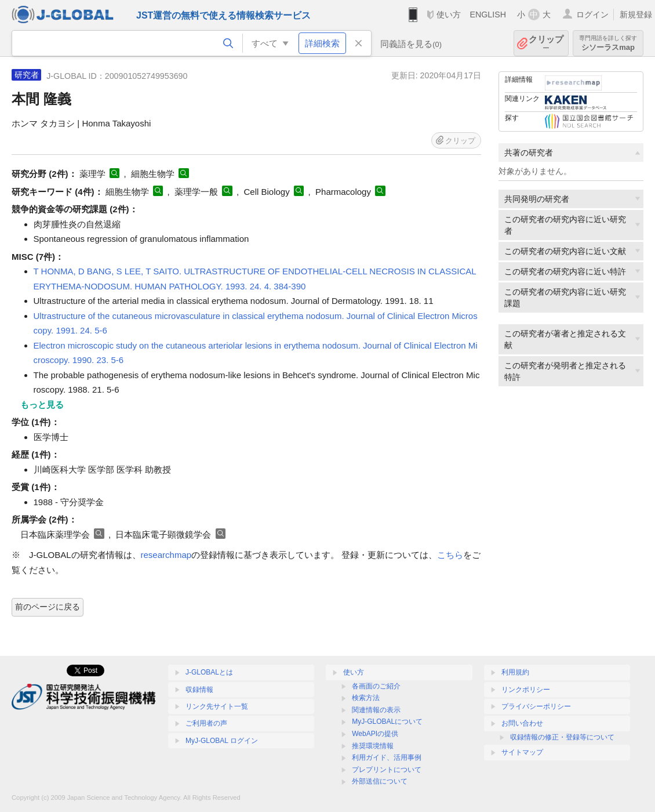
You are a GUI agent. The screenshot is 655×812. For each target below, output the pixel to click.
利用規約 (515, 672)
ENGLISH (488, 14)
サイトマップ (522, 752)
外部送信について (380, 781)
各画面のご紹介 (376, 686)
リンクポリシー (526, 690)
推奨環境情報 (373, 746)
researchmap (166, 555)
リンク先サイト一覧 (217, 706)
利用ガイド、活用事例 (387, 757)
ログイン (592, 14)
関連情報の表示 (376, 710)
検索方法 (366, 698)
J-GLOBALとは (209, 672)
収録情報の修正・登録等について (562, 737)
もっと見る (42, 405)
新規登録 (636, 14)
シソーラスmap (608, 43)
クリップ (546, 43)
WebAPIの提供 (375, 734)
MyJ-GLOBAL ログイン (222, 741)
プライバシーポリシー (536, 706)
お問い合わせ (522, 723)
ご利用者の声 (206, 723)
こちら (450, 555)
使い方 (449, 14)
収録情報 (199, 690)
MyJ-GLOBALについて (387, 722)
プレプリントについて (387, 770)
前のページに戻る (48, 607)
